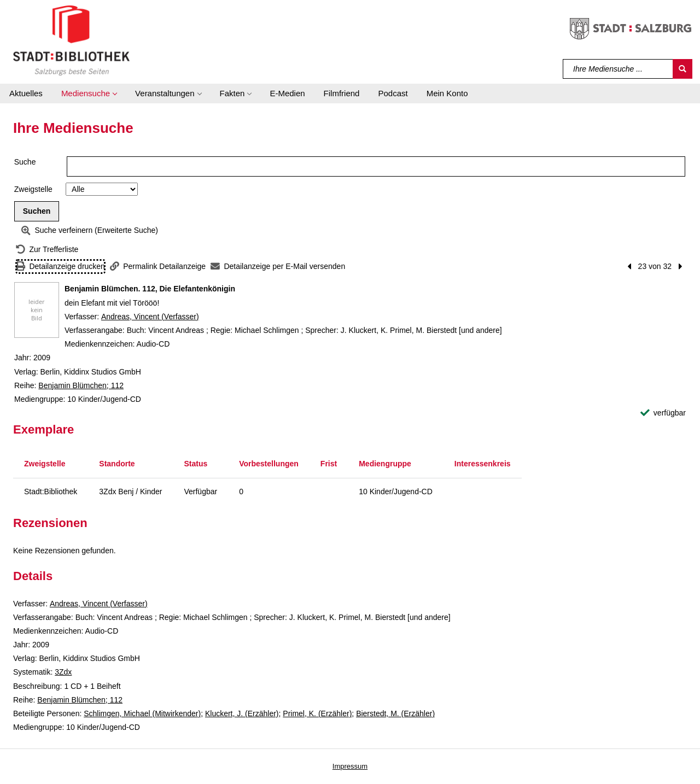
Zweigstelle (33, 189)
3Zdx (63, 672)
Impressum (350, 766)
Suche (25, 162)
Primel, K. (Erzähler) (317, 713)
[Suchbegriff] (618, 69)
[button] (89, 93)
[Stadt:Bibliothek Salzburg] (71, 40)
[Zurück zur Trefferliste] (47, 250)
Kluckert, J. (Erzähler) (242, 713)
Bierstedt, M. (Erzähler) (395, 713)
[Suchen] (682, 69)
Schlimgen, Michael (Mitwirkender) (142, 713)
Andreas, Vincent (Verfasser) (150, 317)
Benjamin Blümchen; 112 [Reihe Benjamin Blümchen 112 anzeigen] (81, 385)
